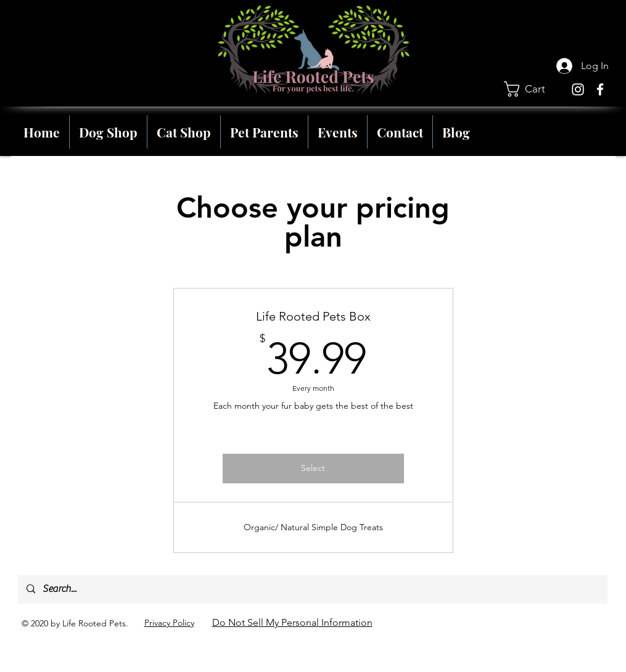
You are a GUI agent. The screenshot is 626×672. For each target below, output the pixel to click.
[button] (533, 89)
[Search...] (312, 589)
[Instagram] (578, 89)
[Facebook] (600, 89)
